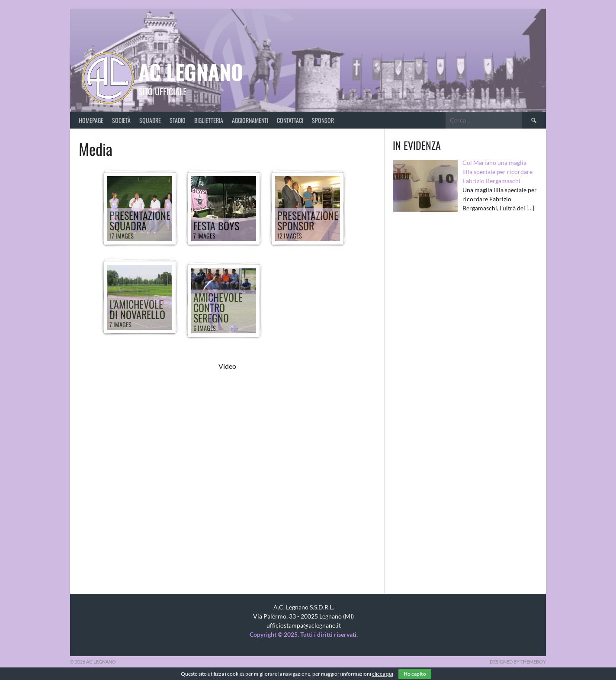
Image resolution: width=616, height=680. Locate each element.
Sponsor (323, 120)
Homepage (91, 120)
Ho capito (415, 674)
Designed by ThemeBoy (518, 662)
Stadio (178, 120)
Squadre (150, 120)
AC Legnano (191, 72)
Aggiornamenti (250, 120)
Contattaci (290, 120)
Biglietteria (209, 120)
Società (121, 120)
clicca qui (383, 674)
